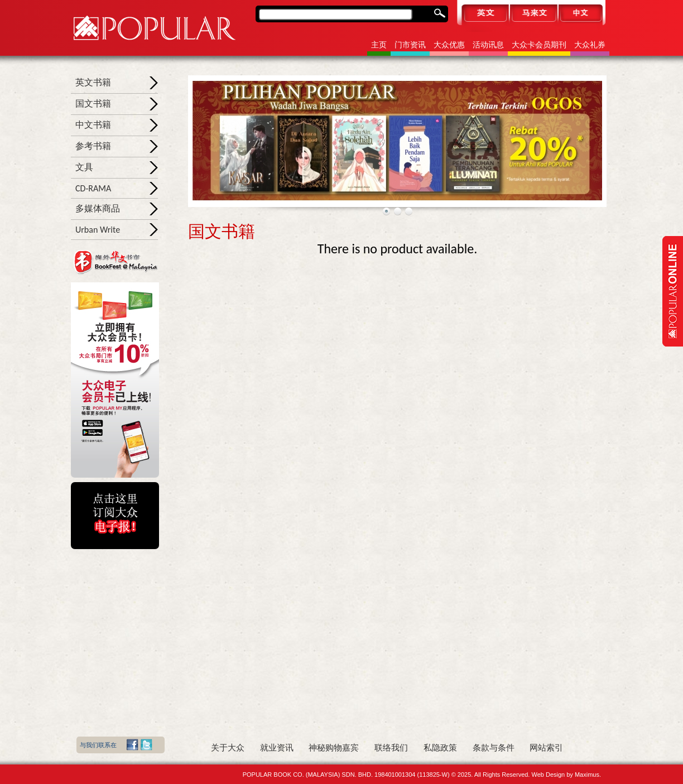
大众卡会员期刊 (539, 45)
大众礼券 (590, 45)
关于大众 (228, 748)
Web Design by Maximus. (566, 775)
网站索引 (546, 748)
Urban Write (98, 230)
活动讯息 (488, 45)
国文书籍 (93, 104)
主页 (379, 45)
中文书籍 (93, 125)
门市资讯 (410, 45)
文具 (84, 167)
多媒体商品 (98, 208)
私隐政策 (440, 748)
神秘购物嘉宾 (334, 748)
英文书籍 (93, 82)
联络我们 (391, 748)
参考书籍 (93, 146)
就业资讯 (277, 748)
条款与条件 (494, 748)
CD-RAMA (93, 188)
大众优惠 (449, 45)
